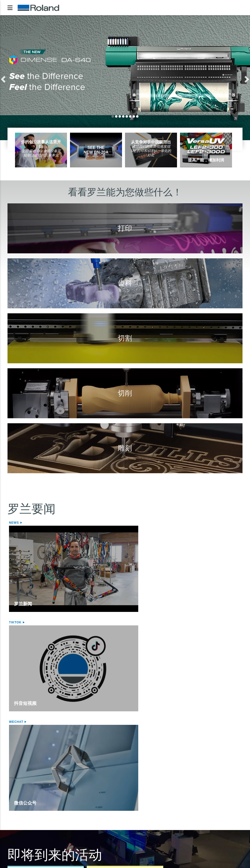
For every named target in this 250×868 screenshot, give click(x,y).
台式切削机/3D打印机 (171, 782)
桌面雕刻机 (117, 790)
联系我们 (233, 839)
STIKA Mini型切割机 (78, 802)
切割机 (64, 782)
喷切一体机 (19, 796)
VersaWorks (211, 790)
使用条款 (89, 839)
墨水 (13, 808)
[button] (19, 78)
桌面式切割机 (72, 796)
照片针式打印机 (121, 802)
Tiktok (94, 523)
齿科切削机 (164, 796)
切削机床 (162, 790)
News (14, 523)
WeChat (174, 523)
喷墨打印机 (19, 790)
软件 (203, 782)
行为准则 (161, 839)
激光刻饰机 (117, 796)
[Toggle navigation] (10, 8)
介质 (13, 802)
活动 (18, 639)
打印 (11, 782)
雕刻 (109, 782)
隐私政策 (17, 839)
